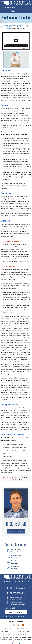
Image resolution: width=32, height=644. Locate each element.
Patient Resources (16, 545)
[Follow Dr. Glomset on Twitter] (14, 626)
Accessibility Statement (22, 634)
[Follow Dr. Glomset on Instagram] (18, 626)
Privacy (24, 629)
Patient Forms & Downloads (16, 551)
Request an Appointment (12, 477)
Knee (26, 27)
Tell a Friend (25, 632)
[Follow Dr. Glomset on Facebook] (9, 626)
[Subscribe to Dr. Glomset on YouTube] (23, 626)
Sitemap (5, 632)
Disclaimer (15, 629)
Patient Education (14, 562)
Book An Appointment (16, 612)
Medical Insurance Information (17, 568)
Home (6, 629)
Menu (16, 11)
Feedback (14, 632)
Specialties (21, 27)
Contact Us (5, 634)
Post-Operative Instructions (16, 556)
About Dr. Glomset (16, 531)
